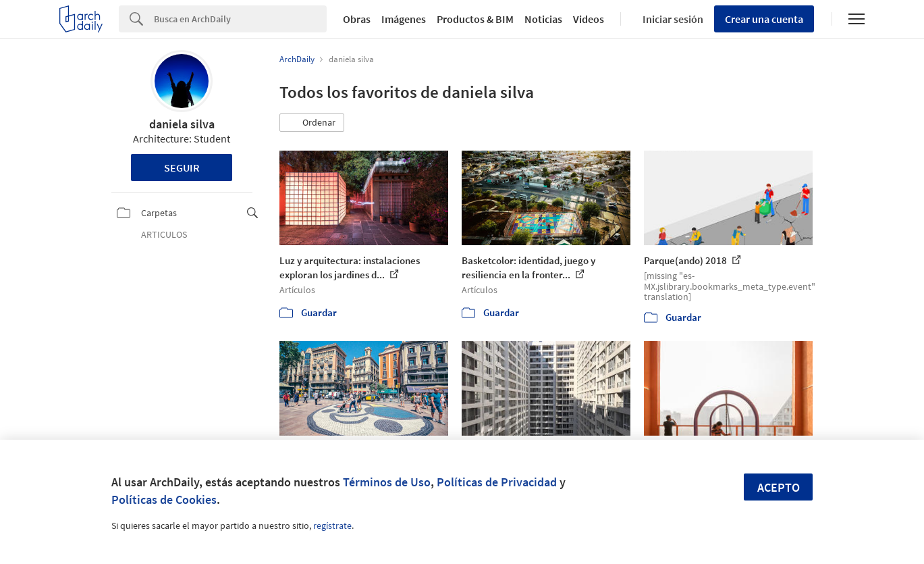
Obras (357, 19)
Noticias (543, 19)
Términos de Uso (387, 482)
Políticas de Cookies (164, 499)
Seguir (182, 168)
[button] (312, 123)
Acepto (779, 487)
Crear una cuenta (764, 19)
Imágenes (404, 19)
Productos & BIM (475, 19)
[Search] (240, 19)
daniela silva (182, 124)
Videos (589, 19)
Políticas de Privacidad (497, 482)
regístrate (332, 525)
